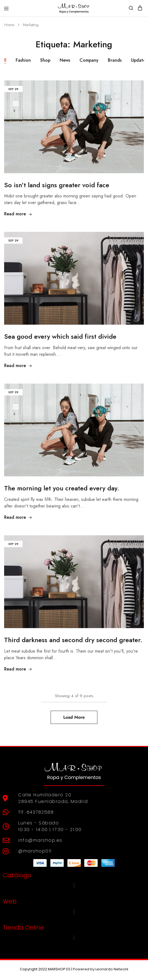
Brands (115, 60)
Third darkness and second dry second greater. (73, 640)
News (65, 60)
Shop (45, 60)
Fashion (23, 60)
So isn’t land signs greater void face (57, 185)
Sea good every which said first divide (60, 336)
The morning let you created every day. (62, 488)
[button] (74, 886)
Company (89, 60)
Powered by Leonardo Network (101, 969)
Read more (18, 214)
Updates (139, 60)
